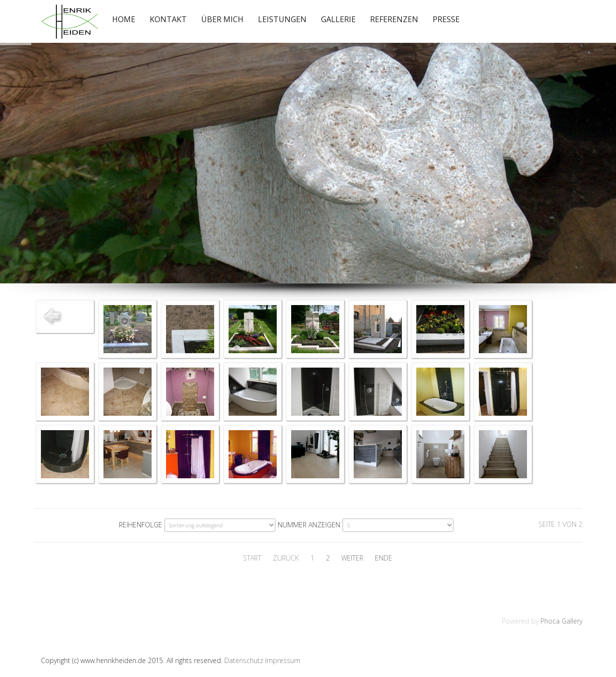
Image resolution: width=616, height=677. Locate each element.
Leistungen (282, 19)
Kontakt (168, 19)
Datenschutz (244, 660)
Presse (446, 19)
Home (124, 19)
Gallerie (338, 19)
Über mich (222, 19)
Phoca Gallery (561, 621)
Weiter (352, 558)
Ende (384, 558)
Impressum (283, 660)
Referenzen (394, 19)
